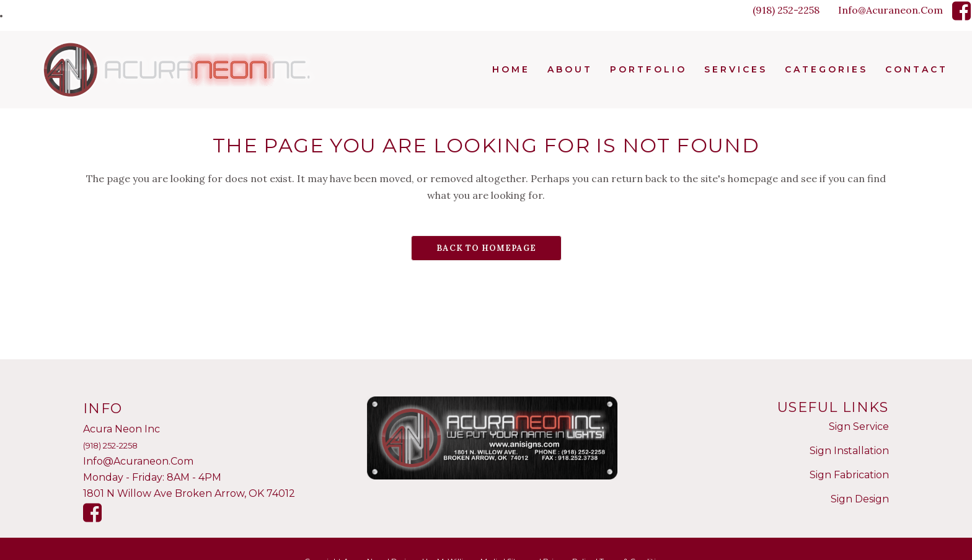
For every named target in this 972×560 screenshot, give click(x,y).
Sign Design (860, 499)
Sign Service (859, 427)
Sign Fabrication (849, 475)
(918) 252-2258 (786, 10)
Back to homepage (486, 248)
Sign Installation (849, 451)
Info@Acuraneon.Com (890, 10)
